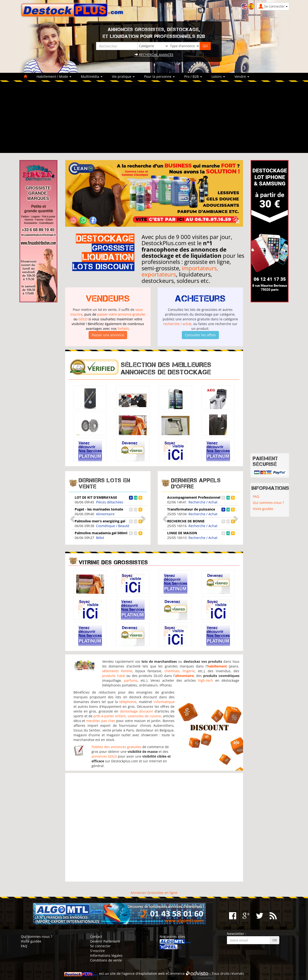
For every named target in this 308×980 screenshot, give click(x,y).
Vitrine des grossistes (113, 562)
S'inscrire (97, 951)
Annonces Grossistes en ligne (154, 893)
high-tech (206, 680)
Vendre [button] (242, 76)
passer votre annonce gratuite (121, 314)
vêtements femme (117, 671)
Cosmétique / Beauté (113, 526)
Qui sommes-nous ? (268, 503)
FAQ (256, 496)
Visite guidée (263, 509)
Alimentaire (105, 514)
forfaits (123, 329)
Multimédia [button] (92, 76)
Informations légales (106, 955)
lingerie (189, 671)
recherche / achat (177, 324)
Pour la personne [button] (159, 76)
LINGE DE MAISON (182, 533)
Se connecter (100, 946)
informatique (164, 702)
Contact (96, 936)
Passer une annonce (108, 335)
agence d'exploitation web (144, 973)
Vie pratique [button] (123, 76)
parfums (131, 680)
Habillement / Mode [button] (54, 76)
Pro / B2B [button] (193, 76)
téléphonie (128, 702)
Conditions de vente (106, 960)
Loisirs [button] (218, 76)
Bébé (100, 538)
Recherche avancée (154, 55)
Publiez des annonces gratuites (116, 747)
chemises (172, 671)
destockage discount (136, 711)
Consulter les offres (200, 335)
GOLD (83, 319)
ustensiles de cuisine (144, 716)
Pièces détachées (110, 502)
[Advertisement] (154, 117)
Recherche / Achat (203, 502)
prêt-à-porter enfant (110, 716)
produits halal (114, 676)
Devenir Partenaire (105, 941)
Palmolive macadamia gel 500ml (101, 533)
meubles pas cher (101, 721)
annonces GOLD (104, 756)
